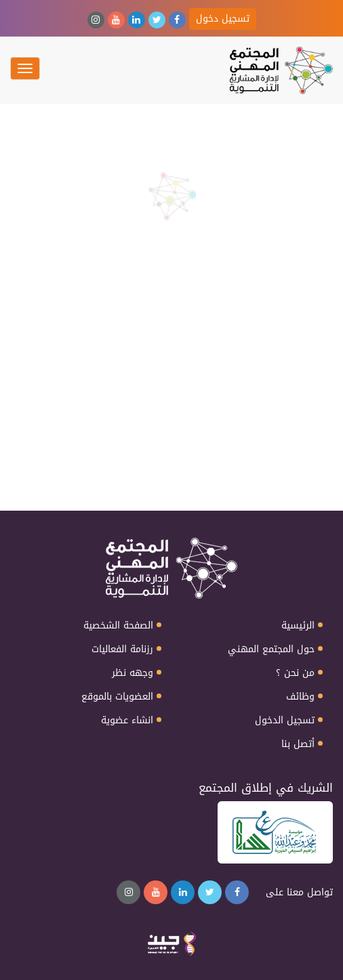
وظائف (300, 697)
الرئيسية (298, 626)
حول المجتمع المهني (271, 649)
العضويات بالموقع (117, 697)
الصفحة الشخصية (118, 626)
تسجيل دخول (223, 19)
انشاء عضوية (127, 721)
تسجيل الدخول (285, 721)
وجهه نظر (133, 673)
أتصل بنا (298, 744)
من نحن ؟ (295, 673)
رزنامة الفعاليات (122, 649)
